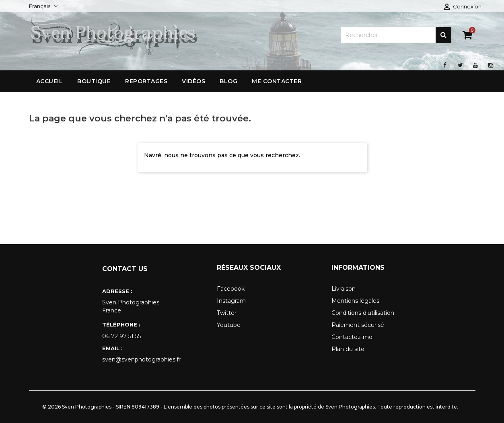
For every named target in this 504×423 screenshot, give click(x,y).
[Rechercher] (396, 35)
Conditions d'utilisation (363, 313)
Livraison (344, 289)
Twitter (227, 313)
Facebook (231, 289)
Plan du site (348, 349)
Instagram (231, 301)
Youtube (229, 325)
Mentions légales (355, 301)
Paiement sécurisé (358, 325)
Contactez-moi (353, 337)
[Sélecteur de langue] (43, 6)
